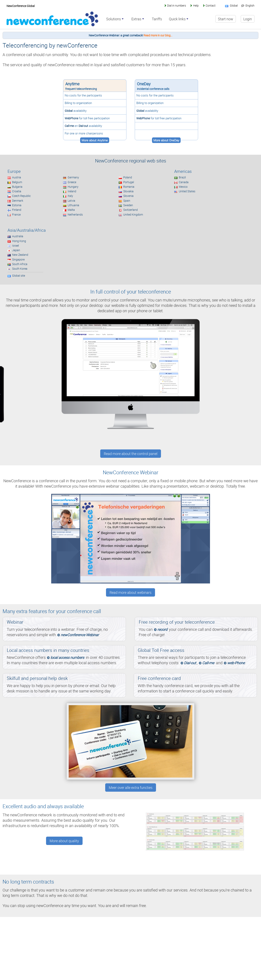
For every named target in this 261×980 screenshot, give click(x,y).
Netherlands (75, 214)
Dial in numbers (177, 5)
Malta (71, 210)
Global (69, 111)
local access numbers (67, 657)
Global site (19, 276)
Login (248, 19)
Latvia (71, 201)
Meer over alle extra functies (131, 787)
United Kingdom (133, 214)
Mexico (183, 187)
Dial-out (83, 126)
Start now (226, 19)
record (162, 629)
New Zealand (20, 255)
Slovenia (128, 196)
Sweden (128, 205)
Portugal (129, 182)
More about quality (64, 841)
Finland (17, 210)
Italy (70, 196)
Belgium (17, 182)
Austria (17, 177)
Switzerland (130, 210)
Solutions (114, 19)
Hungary (73, 187)
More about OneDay (166, 140)
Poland (128, 177)
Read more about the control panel (131, 454)
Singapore (18, 259)
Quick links (177, 19)
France (16, 214)
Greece (72, 182)
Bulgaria (17, 187)
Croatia (17, 191)
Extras (136, 19)
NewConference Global (21, 6)
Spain (127, 201)
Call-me (69, 126)
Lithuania (73, 205)
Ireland (72, 191)
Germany (73, 177)
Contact (211, 5)
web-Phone (236, 663)
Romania (129, 187)
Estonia (17, 205)
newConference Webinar (80, 635)
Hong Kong (19, 241)
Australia (18, 236)
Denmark (18, 201)
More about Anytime (95, 140)
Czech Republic (21, 196)
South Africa (20, 264)
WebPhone (71, 118)
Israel (15, 245)
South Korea (20, 269)
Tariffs (157, 19)
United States (187, 191)
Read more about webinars (130, 592)
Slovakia (128, 191)
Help (196, 5)
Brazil (182, 177)
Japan (16, 250)
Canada (184, 182)
